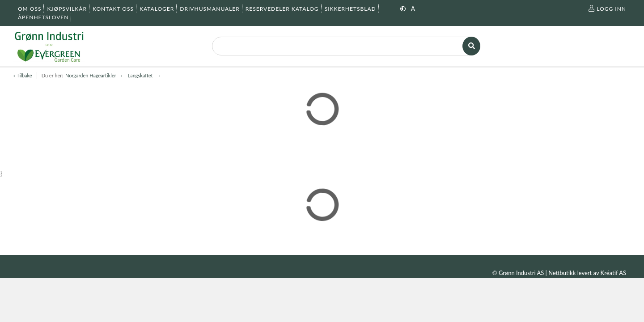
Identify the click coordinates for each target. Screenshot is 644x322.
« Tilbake (23, 75)
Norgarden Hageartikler (91, 75)
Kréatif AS (613, 273)
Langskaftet (141, 75)
